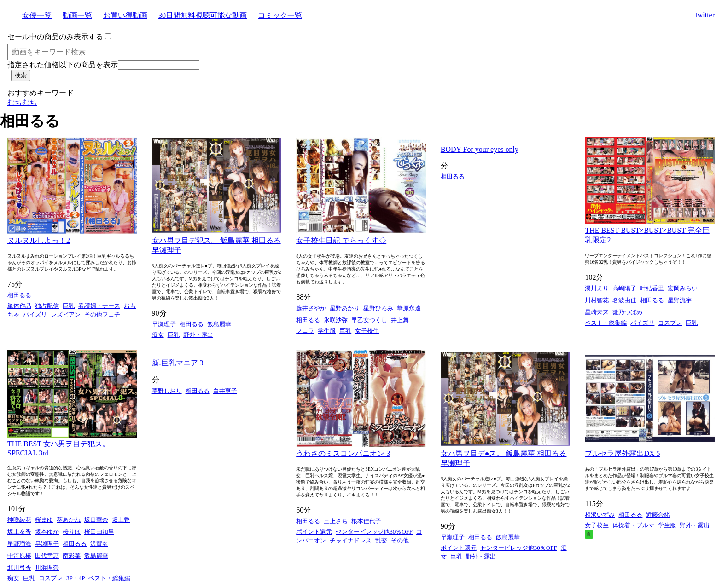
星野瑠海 (19, 544)
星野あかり (345, 308)
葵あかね (69, 520)
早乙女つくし (369, 320)
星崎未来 (597, 312)
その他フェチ (102, 314)
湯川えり (597, 288)
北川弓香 (19, 568)
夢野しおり (167, 391)
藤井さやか (311, 308)
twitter (705, 15)
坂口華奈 (96, 520)
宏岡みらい (683, 288)
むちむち (22, 102)
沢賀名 (99, 544)
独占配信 (47, 306)
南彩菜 (72, 556)
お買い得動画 (125, 15)
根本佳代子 (366, 521)
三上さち (336, 521)
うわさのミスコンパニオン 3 (343, 453)
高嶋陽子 (624, 288)
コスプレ (670, 323)
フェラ (305, 331)
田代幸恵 (47, 556)
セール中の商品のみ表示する (55, 37)
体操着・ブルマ (633, 525)
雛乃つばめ (627, 312)
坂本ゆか (47, 532)
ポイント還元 (314, 532)
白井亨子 (225, 391)
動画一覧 (77, 15)
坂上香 (121, 520)
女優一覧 (37, 15)
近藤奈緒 (658, 515)
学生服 (327, 331)
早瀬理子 (164, 324)
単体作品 (19, 306)
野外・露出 (198, 335)
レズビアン (66, 314)
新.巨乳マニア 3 (178, 363)
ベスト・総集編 (606, 323)
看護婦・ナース (99, 306)
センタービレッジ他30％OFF (374, 532)
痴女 (158, 335)
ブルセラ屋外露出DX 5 (622, 453)
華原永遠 (409, 308)
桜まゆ (44, 520)
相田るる (19, 295)
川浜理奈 (47, 568)
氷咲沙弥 (336, 320)
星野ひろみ (378, 308)
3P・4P (76, 578)
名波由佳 (624, 300)
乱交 (381, 540)
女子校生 (367, 331)
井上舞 (400, 320)
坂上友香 (19, 532)
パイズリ (35, 314)
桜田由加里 (99, 532)
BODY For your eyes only (480, 149)
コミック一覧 (280, 15)
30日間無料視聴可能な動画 (203, 15)
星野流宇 (680, 300)
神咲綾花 (19, 520)
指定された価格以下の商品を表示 (63, 65)
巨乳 (69, 306)
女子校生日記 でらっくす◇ (341, 240)
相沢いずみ (600, 515)
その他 (400, 540)
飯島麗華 (219, 324)
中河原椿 (19, 556)
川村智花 (597, 300)
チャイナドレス (351, 540)
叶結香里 (652, 288)
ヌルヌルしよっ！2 (39, 240)
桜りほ (72, 532)
